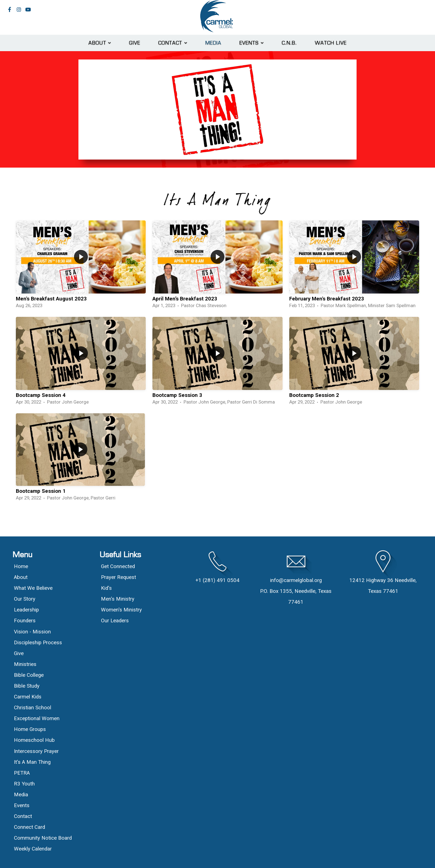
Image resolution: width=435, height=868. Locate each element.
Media (213, 43)
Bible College (29, 675)
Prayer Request (118, 577)
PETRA (22, 773)
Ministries (25, 664)
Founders (25, 621)
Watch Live (331, 43)
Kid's (106, 588)
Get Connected (118, 566)
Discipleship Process (38, 643)
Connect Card (29, 827)
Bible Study (27, 686)
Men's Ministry (118, 599)
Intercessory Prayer (36, 751)
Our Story (25, 599)
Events (252, 43)
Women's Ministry (121, 610)
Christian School (33, 708)
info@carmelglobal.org (296, 580)
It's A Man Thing (32, 762)
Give (135, 43)
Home (21, 566)
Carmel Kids (28, 697)
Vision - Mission (33, 632)
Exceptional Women (37, 718)
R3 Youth (24, 784)
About (100, 43)
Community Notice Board (43, 838)
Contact (173, 43)
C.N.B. (289, 43)
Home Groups (30, 729)
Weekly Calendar (33, 849)
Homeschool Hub (34, 740)
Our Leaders (115, 621)
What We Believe (34, 588)
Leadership (26, 610)
